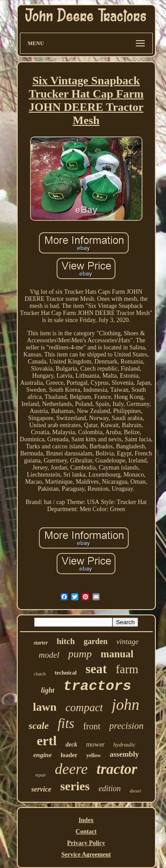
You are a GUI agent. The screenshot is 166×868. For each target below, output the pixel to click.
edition (110, 788)
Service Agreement (86, 855)
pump (80, 654)
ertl (47, 741)
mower (95, 744)
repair (41, 775)
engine (42, 755)
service (41, 789)
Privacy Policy (86, 843)
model (49, 655)
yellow (94, 755)
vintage (127, 642)
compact (84, 707)
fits (66, 723)
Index (86, 820)
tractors (97, 686)
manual (117, 654)
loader (69, 755)
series (75, 786)
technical (66, 673)
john (125, 705)
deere (71, 769)
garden (96, 641)
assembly (124, 754)
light (48, 690)
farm (127, 669)
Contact (86, 832)
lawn (44, 707)
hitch (66, 641)
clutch (40, 674)
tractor (117, 769)
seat (96, 669)
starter (41, 643)
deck (71, 745)
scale (39, 726)
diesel (135, 791)
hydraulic (124, 745)
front (92, 726)
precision (126, 726)
